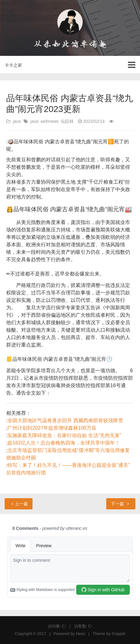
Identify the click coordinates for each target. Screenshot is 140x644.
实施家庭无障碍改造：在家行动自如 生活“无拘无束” (64, 435)
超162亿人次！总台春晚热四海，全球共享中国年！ (64, 443)
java (17, 121)
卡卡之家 (13, 65)
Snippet (118, 634)
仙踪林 (67, 121)
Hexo (81, 634)
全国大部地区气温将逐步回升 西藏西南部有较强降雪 (65, 420)
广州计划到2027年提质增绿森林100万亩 (52, 428)
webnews (50, 121)
